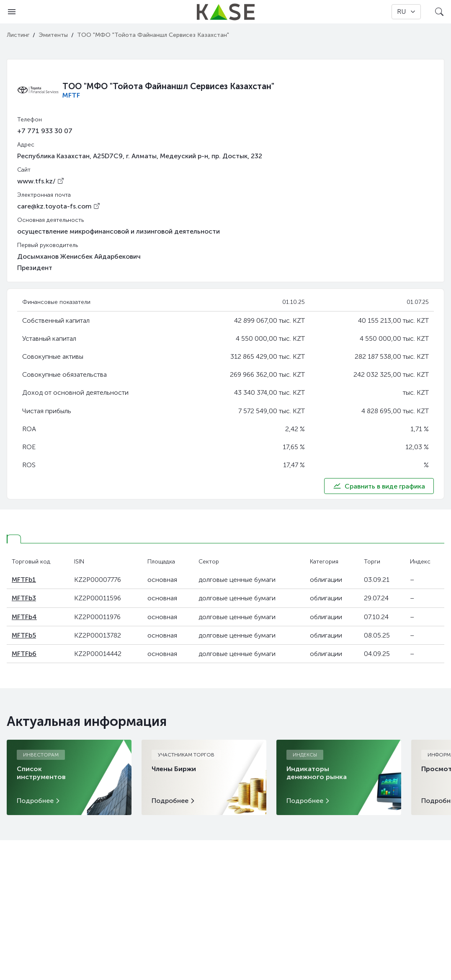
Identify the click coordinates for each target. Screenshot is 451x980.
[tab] (14, 539)
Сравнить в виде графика (379, 486)
